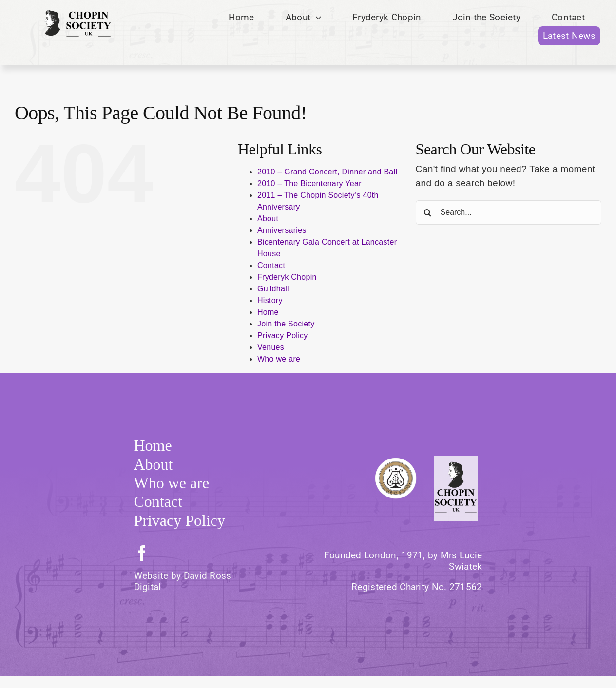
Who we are (279, 359)
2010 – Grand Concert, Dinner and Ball (327, 172)
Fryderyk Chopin (287, 277)
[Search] (428, 212)
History (270, 300)
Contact (271, 265)
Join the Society (286, 324)
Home (268, 312)
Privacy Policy (283, 335)
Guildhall (273, 289)
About (268, 219)
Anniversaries (282, 230)
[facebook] (142, 553)
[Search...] (509, 212)
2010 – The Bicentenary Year (309, 183)
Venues (271, 347)
